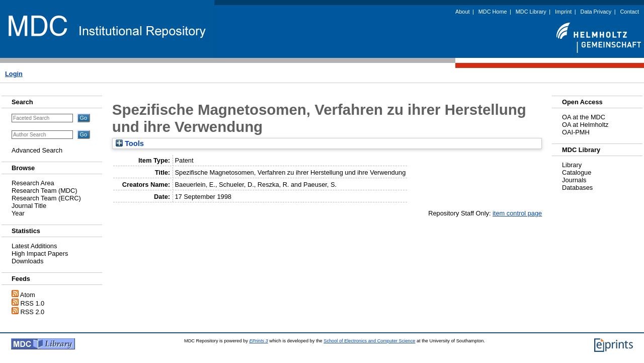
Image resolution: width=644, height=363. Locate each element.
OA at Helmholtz (585, 125)
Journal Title (29, 206)
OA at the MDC (584, 117)
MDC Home (493, 12)
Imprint (563, 12)
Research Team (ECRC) (46, 198)
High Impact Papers (40, 253)
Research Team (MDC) (45, 191)
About (462, 12)
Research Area (33, 183)
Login (14, 74)
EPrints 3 (258, 341)
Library (572, 165)
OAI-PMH (576, 132)
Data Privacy (596, 12)
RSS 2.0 (33, 312)
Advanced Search (37, 150)
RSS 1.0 (33, 303)
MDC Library (531, 12)
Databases (577, 188)
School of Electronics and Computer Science (369, 341)
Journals (574, 180)
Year (18, 213)
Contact (630, 12)
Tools (130, 143)
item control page (517, 213)
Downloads (27, 261)
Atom (28, 295)
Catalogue (577, 172)
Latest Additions (34, 246)
